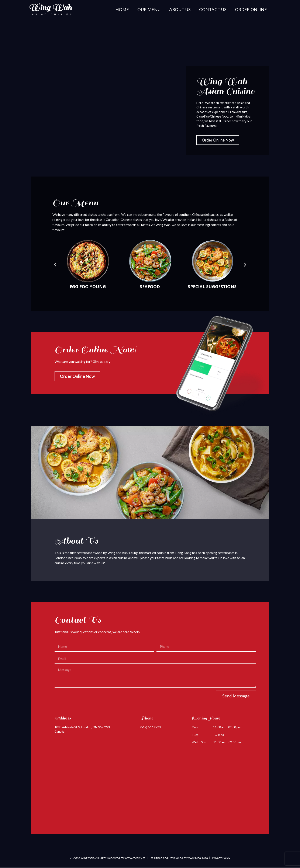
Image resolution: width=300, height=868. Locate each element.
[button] (55, 265)
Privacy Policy (221, 858)
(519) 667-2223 (151, 727)
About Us (180, 9)
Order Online (251, 9)
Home (122, 9)
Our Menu (149, 9)
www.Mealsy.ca (135, 858)
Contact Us (213, 9)
